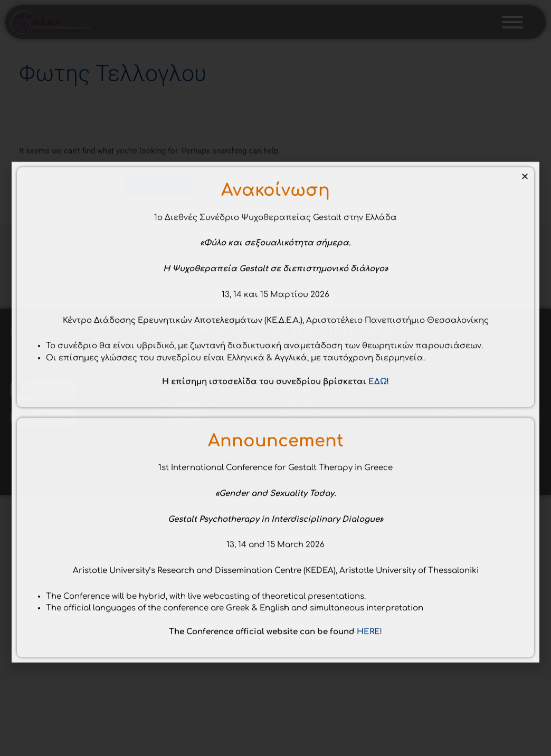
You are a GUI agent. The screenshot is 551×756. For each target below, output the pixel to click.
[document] (275, 378)
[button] (525, 272)
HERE (368, 727)
